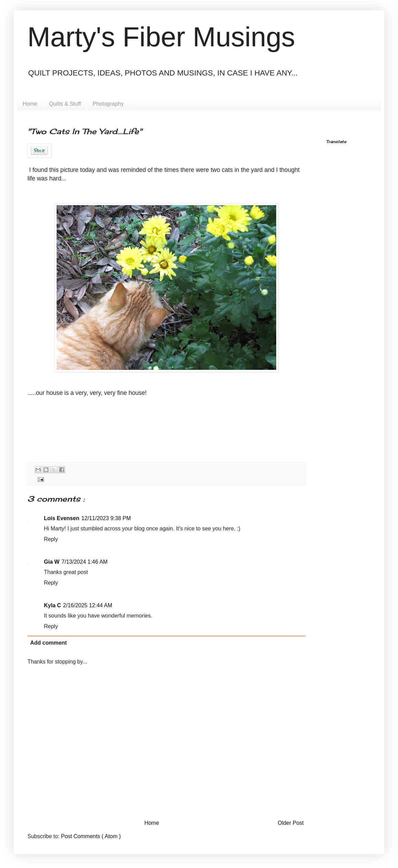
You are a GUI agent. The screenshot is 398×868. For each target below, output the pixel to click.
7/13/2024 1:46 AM (84, 562)
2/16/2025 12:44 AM (88, 605)
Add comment (49, 643)
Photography (108, 104)
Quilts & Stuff (65, 104)
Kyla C (52, 605)
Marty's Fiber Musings (161, 37)
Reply (51, 539)
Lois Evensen (62, 518)
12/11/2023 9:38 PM (106, 518)
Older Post (291, 823)
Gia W (52, 562)
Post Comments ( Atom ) (91, 836)
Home (30, 104)
